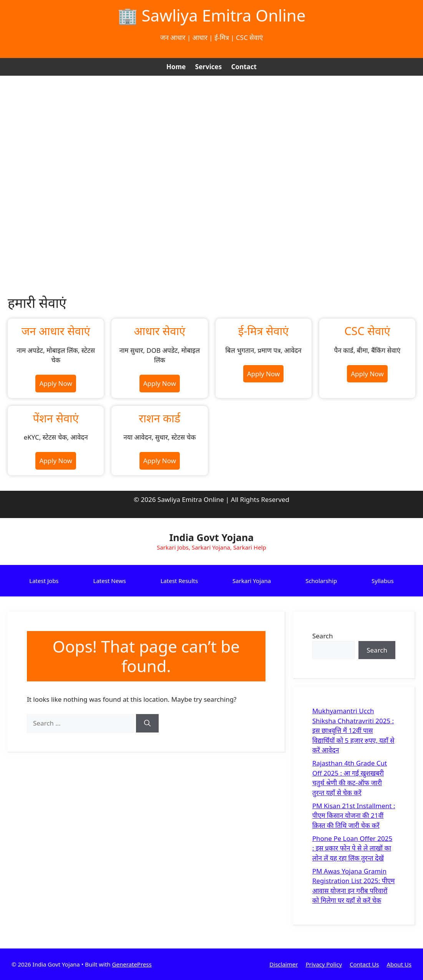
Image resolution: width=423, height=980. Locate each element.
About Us (399, 964)
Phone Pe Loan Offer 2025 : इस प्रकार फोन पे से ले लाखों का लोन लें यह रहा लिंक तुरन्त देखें (352, 848)
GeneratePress (132, 964)
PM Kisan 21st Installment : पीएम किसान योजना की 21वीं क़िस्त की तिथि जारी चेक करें (354, 816)
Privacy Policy (324, 964)
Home (176, 67)
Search (323, 636)
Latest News (110, 581)
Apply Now (56, 383)
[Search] (147, 723)
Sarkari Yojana (252, 581)
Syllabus (383, 581)
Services (208, 67)
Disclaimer (284, 964)
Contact (244, 67)
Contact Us (364, 964)
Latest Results (179, 581)
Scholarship (321, 581)
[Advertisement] (211, 133)
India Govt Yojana (211, 537)
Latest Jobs (44, 581)
